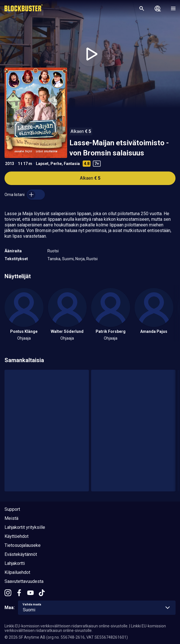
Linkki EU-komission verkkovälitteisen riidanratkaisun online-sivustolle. (66, 626)
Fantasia (72, 164)
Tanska (54, 259)
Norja (80, 259)
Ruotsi (53, 251)
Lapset (42, 164)
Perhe (56, 164)
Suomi (68, 259)
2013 (10, 164)
